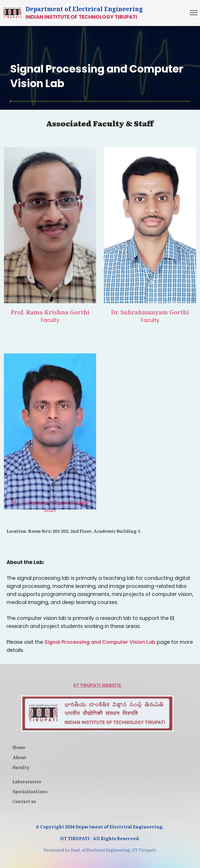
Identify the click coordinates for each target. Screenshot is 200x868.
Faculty (21, 772)
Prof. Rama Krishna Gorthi (50, 319)
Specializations (30, 796)
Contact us (24, 806)
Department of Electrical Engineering (84, 9)
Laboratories (27, 786)
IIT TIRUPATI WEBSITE (97, 728)
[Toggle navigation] (194, 13)
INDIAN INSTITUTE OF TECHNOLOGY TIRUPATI (81, 17)
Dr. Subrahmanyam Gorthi (150, 319)
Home (19, 752)
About (20, 762)
